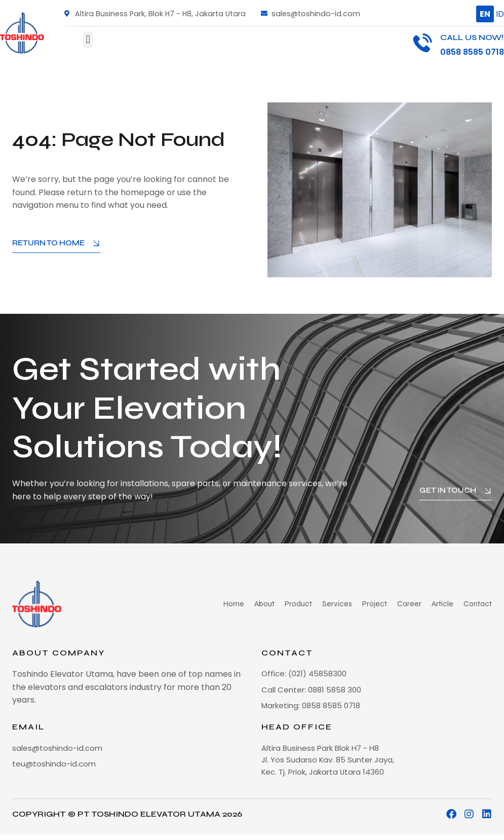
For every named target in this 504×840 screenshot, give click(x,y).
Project (379, 604)
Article (444, 604)
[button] (88, 40)
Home (243, 604)
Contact (478, 604)
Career (413, 604)
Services (344, 604)
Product (307, 604)
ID (500, 14)
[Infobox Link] (458, 45)
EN (485, 14)
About (273, 604)
